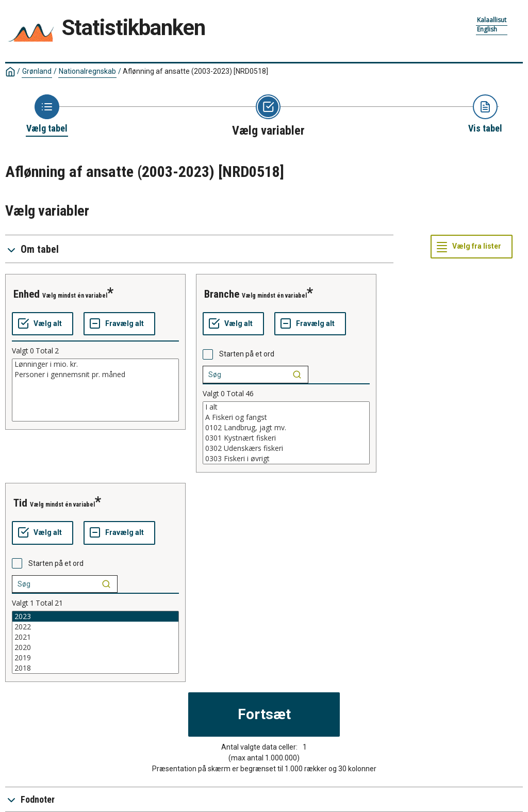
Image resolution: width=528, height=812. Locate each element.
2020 (95, 647)
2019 (95, 658)
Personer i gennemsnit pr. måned (95, 375)
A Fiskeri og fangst (286, 417)
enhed (27, 294)
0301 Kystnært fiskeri (286, 438)
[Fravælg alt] (119, 324)
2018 (95, 668)
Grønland (37, 71)
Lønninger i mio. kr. (95, 364)
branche (222, 294)
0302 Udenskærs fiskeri (286, 448)
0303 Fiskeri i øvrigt (286, 459)
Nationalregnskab (87, 71)
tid (20, 503)
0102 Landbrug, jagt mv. (286, 428)
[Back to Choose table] (47, 115)
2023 (95, 616)
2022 (95, 627)
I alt (286, 407)
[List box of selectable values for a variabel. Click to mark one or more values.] (95, 390)
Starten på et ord (247, 354)
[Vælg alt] (43, 324)
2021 (95, 637)
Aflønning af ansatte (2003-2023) (195, 71)
